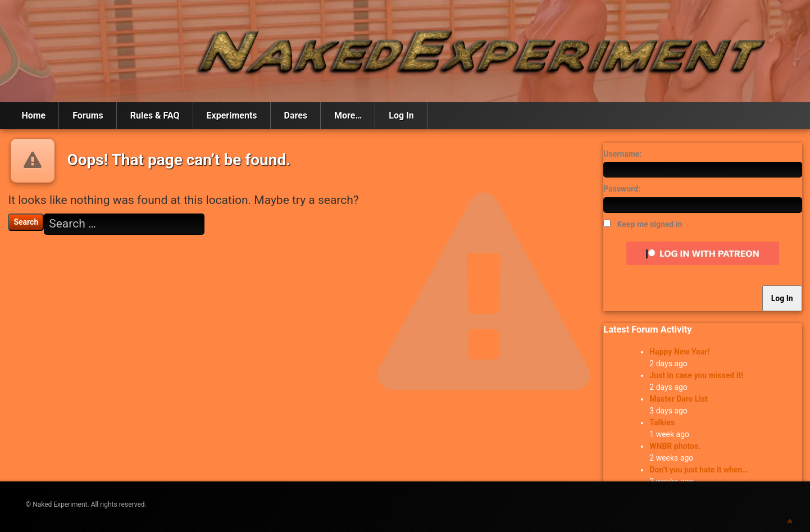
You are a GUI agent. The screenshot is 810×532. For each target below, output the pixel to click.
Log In (401, 115)
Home (33, 115)
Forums (88, 115)
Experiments (232, 115)
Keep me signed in (650, 224)
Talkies (662, 422)
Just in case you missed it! (696, 375)
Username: (622, 154)
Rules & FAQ (155, 115)
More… (348, 115)
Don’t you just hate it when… (699, 470)
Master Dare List (679, 399)
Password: (622, 189)
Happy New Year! (679, 352)
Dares (296, 115)
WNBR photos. (675, 446)
